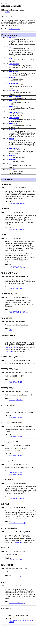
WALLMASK (12, 176)
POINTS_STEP (13, 128)
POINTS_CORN (13, 103)
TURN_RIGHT (12, 165)
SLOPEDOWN (12, 134)
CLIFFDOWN (12, 38)
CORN (10, 59)
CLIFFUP (11, 48)
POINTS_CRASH (13, 110)
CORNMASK (12, 79)
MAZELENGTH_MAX (14, 93)
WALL (10, 170)
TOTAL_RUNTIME (14, 153)
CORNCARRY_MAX (14, 65)
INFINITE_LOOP (14, 85)
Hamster (7, 12)
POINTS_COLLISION (15, 99)
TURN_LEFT (12, 161)
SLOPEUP (11, 144)
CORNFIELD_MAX (14, 73)
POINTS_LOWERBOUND (15, 116)
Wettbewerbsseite (14, 29)
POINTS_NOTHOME (14, 122)
